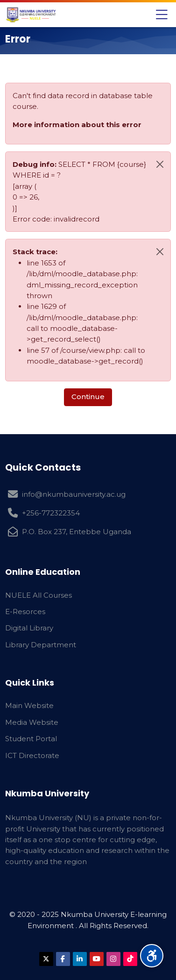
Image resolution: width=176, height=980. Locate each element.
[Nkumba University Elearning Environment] (31, 15)
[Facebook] (63, 959)
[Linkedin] (80, 959)
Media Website (32, 722)
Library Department (41, 645)
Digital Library (29, 628)
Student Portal (31, 739)
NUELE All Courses (39, 595)
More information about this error (77, 125)
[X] (46, 959)
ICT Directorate (32, 755)
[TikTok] (130, 959)
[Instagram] (113, 959)
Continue (88, 397)
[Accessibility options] (152, 956)
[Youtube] (97, 959)
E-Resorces (25, 612)
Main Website (29, 705)
